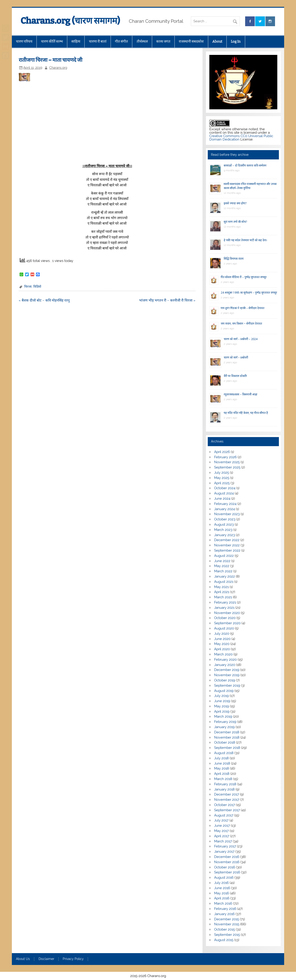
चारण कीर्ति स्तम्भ (52, 41)
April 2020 (222, 649)
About (217, 41)
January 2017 (224, 852)
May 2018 (222, 768)
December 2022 (227, 540)
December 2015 (227, 919)
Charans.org (58, 68)
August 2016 (224, 878)
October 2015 (225, 929)
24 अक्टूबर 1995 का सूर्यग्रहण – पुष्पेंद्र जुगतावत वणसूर (249, 293)
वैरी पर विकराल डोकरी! (235, 376)
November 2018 (227, 737)
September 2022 (227, 550)
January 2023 (225, 535)
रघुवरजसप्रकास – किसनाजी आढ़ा (240, 394)
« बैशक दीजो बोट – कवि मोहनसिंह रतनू (44, 300)
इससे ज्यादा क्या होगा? (235, 203)
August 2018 (224, 753)
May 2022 (222, 566)
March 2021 (223, 597)
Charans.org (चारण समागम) (70, 21)
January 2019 (224, 727)
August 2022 (224, 556)
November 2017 (227, 800)
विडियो (37, 287)
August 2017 (224, 815)
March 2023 (223, 530)
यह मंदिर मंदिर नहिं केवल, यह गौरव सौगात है (246, 413)
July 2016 (221, 883)
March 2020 (223, 654)
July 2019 (221, 696)
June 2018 (222, 763)
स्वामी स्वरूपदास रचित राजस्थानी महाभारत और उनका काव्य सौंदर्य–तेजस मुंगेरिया (250, 186)
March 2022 (223, 571)
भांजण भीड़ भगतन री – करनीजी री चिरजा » (167, 300)
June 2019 (222, 701)
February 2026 (225, 457)
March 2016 (223, 903)
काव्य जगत (163, 41)
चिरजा (28, 287)
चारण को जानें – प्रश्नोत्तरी (236, 357)
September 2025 (227, 467)
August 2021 (224, 582)
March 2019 (223, 716)
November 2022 (227, 545)
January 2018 (224, 789)
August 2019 (224, 691)
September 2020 (227, 623)
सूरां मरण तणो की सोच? (235, 222)
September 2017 (227, 810)
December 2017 (227, 794)
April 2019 (222, 711)
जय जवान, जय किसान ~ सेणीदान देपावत (241, 324)
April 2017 (222, 836)
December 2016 (227, 857)
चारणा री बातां (98, 41)
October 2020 (225, 618)
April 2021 (222, 592)
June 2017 (222, 826)
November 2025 (227, 462)
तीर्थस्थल (142, 41)
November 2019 (227, 675)
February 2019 (225, 722)
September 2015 (227, 935)
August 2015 (224, 940)
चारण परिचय (24, 41)
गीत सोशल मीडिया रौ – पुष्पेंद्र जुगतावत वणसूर (244, 277)
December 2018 (227, 732)
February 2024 (225, 504)
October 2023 (225, 519)
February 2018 (225, 784)
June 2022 (222, 561)
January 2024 (225, 509)
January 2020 (225, 665)
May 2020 (222, 644)
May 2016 (222, 893)
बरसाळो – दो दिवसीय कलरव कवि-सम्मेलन (245, 165)
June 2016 (222, 888)
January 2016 (224, 914)
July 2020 (222, 634)
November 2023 (227, 514)
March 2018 (223, 779)
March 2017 (223, 841)
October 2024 (225, 488)
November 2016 (227, 862)
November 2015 (227, 924)
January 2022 (225, 576)
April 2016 (222, 898)
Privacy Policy (73, 959)
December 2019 (227, 670)
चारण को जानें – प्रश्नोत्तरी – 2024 (241, 339)
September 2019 (227, 686)
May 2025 (222, 478)
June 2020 (222, 639)
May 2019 (222, 706)
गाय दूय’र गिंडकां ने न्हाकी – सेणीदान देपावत (243, 308)
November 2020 (227, 613)
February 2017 (225, 846)
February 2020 (225, 660)
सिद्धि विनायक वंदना (234, 259)
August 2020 (224, 628)
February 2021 (225, 602)
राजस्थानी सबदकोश (191, 41)
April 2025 (222, 483)
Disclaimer (46, 959)
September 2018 (227, 748)
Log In (236, 41)
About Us (23, 959)
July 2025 (222, 473)
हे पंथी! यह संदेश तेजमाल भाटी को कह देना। (245, 240)
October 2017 (225, 805)
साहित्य (76, 41)
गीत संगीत (121, 41)
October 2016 (225, 867)
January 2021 (224, 608)
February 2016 (225, 909)
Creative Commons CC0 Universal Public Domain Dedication (241, 138)
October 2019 (225, 680)
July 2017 (221, 820)
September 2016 (227, 872)
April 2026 (222, 452)
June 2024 (222, 499)
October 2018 (225, 742)
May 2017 (221, 831)
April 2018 (222, 774)
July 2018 (221, 758)
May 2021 (221, 587)
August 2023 (224, 525)
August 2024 (224, 493)
